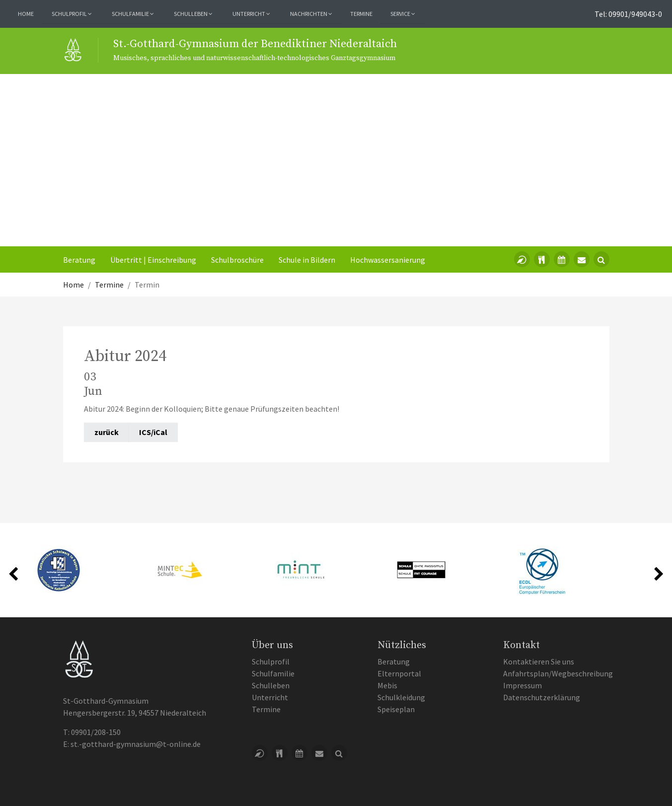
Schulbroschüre (237, 260)
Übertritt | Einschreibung (153, 260)
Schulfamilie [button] (133, 14)
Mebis (387, 685)
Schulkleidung (401, 697)
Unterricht (270, 697)
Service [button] (403, 14)
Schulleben (271, 685)
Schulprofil (271, 661)
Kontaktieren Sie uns (539, 661)
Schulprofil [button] (72, 14)
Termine (361, 14)
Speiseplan (396, 709)
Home (26, 14)
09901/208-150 (96, 732)
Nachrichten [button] (311, 14)
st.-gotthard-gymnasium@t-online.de (136, 744)
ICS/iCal (153, 432)
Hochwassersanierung (388, 260)
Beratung (79, 260)
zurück (107, 432)
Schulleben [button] (193, 14)
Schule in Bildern (307, 260)
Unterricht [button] (251, 14)
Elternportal (399, 673)
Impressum (523, 685)
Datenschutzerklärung (542, 697)
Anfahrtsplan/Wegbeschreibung (558, 673)
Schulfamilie (273, 673)
